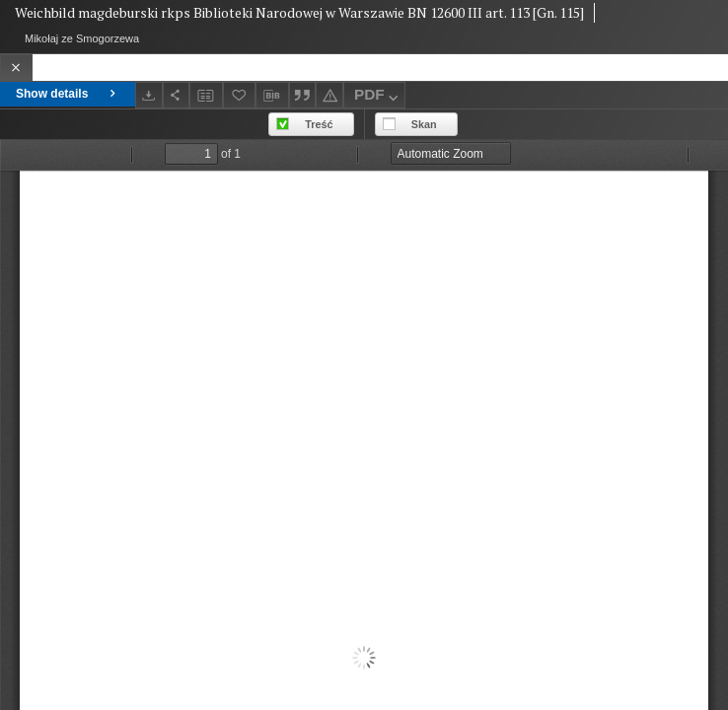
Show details (68, 94)
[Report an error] (329, 95)
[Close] (16, 68)
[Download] (149, 95)
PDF (378, 97)
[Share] (177, 95)
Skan (424, 124)
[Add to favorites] (240, 95)
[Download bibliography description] (272, 96)
